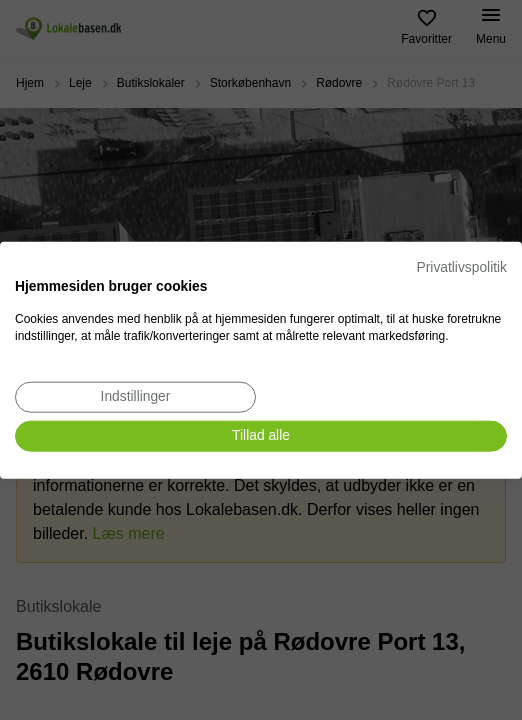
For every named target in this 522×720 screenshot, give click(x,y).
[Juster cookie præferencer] (135, 397)
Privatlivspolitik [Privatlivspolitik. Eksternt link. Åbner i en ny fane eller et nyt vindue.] (462, 267)
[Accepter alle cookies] (261, 436)
